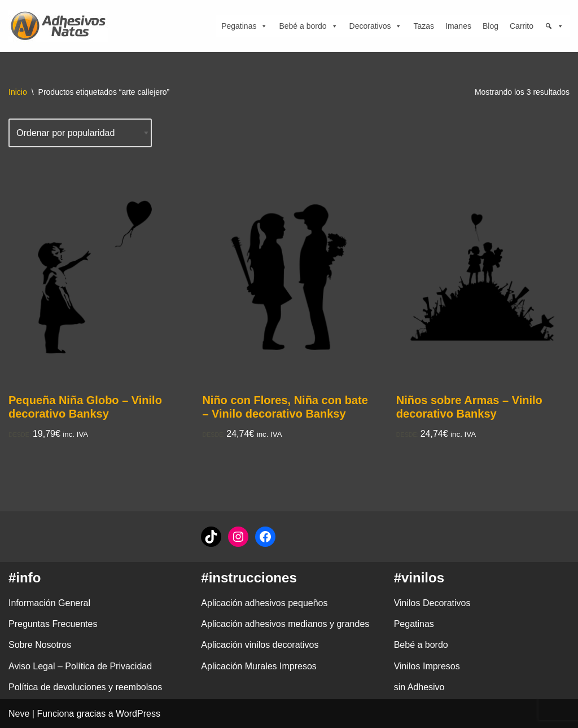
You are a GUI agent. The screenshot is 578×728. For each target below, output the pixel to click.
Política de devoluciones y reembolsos (85, 687)
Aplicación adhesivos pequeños (264, 603)
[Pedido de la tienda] (80, 133)
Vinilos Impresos (427, 666)
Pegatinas (244, 26)
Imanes (458, 26)
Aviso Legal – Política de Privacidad (80, 666)
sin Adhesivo (419, 687)
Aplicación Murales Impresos (259, 666)
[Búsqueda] (554, 26)
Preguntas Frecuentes (53, 624)
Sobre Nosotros (40, 645)
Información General (49, 603)
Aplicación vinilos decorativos (260, 645)
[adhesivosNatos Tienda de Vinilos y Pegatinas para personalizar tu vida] (61, 26)
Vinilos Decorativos (432, 603)
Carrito (522, 26)
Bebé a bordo (308, 26)
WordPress (138, 714)
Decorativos (376, 26)
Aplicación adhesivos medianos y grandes (285, 624)
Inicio (18, 92)
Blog (491, 26)
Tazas (424, 26)
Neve (19, 714)
